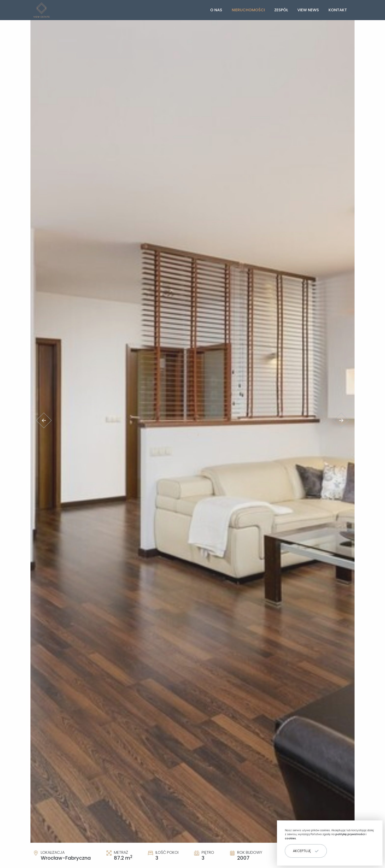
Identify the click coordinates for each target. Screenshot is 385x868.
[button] (306, 851)
